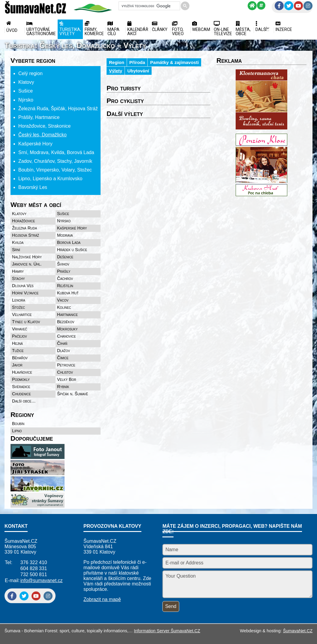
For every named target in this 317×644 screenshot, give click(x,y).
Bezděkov (66, 322)
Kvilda (18, 242)
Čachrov (65, 278)
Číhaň (62, 343)
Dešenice (65, 257)
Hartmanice (67, 314)
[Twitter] (289, 6)
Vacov (63, 300)
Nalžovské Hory (27, 257)
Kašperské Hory (72, 228)
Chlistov (65, 372)
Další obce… (24, 401)
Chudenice (21, 394)
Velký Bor (67, 379)
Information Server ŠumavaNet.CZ (167, 631)
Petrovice (66, 365)
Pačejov (20, 336)
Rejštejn (65, 286)
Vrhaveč (20, 329)
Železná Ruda (24, 228)
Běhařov (20, 358)
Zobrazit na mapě (102, 599)
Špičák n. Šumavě (72, 394)
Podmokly (21, 379)
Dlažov (63, 351)
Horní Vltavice (25, 293)
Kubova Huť (68, 293)
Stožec (18, 307)
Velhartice (22, 314)
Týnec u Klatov (26, 322)
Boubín (18, 424)
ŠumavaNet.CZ (298, 631)
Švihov (63, 264)
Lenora (19, 300)
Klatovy (19, 214)
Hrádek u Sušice (72, 250)
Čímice (63, 358)
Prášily (64, 271)
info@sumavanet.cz (42, 580)
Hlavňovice (22, 372)
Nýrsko (64, 221)
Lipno (17, 431)
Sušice (63, 214)
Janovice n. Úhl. (27, 264)
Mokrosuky (67, 329)
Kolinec (64, 307)
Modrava (65, 235)
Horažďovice (24, 221)
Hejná (17, 343)
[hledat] (149, 6)
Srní (16, 250)
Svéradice (21, 387)
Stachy (18, 278)
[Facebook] (279, 6)
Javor (17, 365)
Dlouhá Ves (23, 286)
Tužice (18, 351)
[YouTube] (298, 6)
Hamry (18, 271)
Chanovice (66, 336)
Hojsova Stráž (26, 235)
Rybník (63, 387)
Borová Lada (69, 242)
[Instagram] (308, 6)
